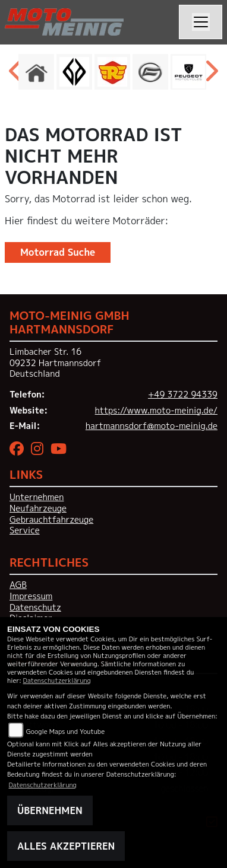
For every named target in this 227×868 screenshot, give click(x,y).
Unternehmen (37, 497)
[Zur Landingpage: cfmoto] (150, 72)
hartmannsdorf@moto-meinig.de (152, 426)
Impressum (31, 596)
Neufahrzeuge (38, 508)
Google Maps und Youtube (65, 731)
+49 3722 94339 (183, 395)
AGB (18, 585)
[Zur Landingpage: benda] (74, 72)
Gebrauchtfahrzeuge (51, 520)
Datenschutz (35, 608)
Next (211, 75)
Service (25, 530)
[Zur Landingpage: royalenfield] (112, 72)
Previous (16, 75)
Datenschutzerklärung (57, 680)
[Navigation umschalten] (201, 22)
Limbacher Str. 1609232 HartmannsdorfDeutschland (55, 363)
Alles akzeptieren (66, 846)
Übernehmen (50, 810)
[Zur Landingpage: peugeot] (188, 72)
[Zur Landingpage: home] (36, 72)
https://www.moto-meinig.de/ (156, 411)
